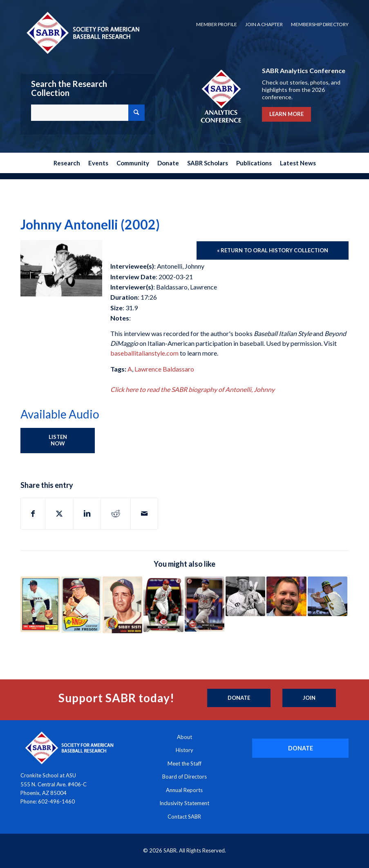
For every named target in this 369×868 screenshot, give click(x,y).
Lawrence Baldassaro (164, 369)
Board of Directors (184, 777)
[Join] (309, 698)
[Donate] (239, 698)
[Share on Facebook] (33, 514)
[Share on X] (59, 514)
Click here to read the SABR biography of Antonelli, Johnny (192, 389)
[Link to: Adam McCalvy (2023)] (286, 596)
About (184, 737)
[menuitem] (217, 24)
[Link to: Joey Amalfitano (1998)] (40, 604)
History (184, 750)
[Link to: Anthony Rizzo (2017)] (205, 604)
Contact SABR (184, 817)
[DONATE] (300, 748)
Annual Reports (184, 790)
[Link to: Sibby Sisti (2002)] (122, 605)
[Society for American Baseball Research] (82, 32)
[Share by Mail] (144, 514)
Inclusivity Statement (184, 803)
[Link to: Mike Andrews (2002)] (328, 596)
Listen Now (58, 440)
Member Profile (217, 24)
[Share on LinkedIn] (87, 514)
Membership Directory (320, 24)
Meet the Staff (184, 763)
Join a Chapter (264, 24)
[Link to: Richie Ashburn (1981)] (245, 596)
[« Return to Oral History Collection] (273, 251)
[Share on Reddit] (116, 514)
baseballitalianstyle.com (144, 353)
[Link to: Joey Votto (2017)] (163, 604)
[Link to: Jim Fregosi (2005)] (81, 605)
